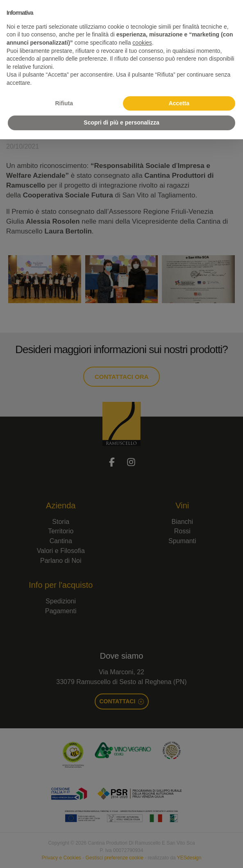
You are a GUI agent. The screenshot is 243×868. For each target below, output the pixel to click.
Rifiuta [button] (64, 103)
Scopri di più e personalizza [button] (121, 122)
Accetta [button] (179, 103)
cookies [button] (142, 43)
